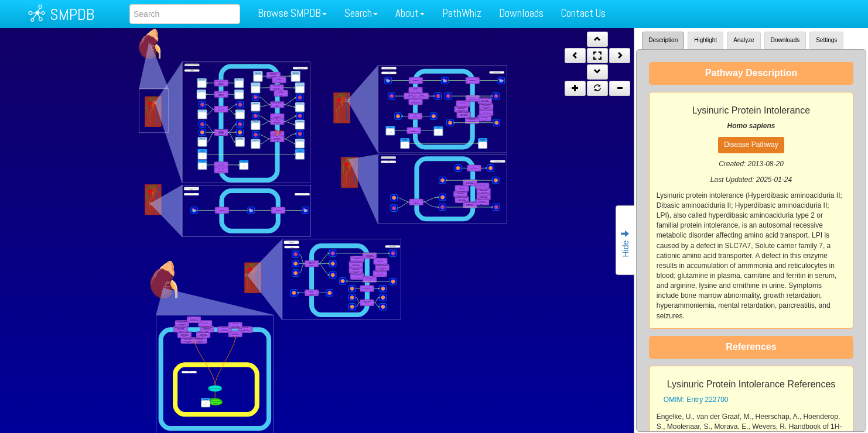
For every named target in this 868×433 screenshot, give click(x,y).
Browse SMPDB (292, 13)
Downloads (521, 13)
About (410, 13)
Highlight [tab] (705, 40)
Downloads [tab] (785, 40)
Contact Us (583, 13)
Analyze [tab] (744, 40)
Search (361, 13)
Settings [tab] (826, 40)
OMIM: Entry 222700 (696, 400)
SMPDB (72, 14)
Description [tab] (663, 40)
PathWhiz (462, 13)
